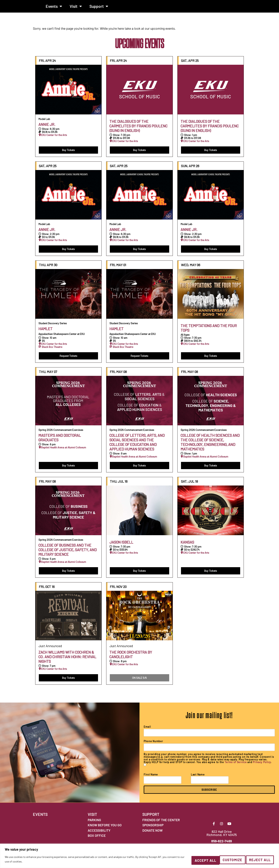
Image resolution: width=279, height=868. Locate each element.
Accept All (258, 860)
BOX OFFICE (97, 839)
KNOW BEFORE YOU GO (105, 828)
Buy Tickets (68, 153)
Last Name (198, 778)
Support (99, 8)
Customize (190, 860)
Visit (76, 8)
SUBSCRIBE (209, 793)
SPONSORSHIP (153, 828)
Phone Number (153, 744)
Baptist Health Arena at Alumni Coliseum (64, 450)
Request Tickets (68, 359)
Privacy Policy (262, 765)
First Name (151, 778)
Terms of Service (236, 765)
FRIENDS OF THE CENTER (161, 823)
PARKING (94, 823)
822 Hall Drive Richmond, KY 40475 (222, 840)
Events (54, 8)
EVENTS (40, 817)
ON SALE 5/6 (139, 681)
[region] (139, 857)
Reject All (223, 860)
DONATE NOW (152, 833)
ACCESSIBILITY (99, 833)
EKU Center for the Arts (54, 138)
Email (147, 730)
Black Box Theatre (52, 350)
